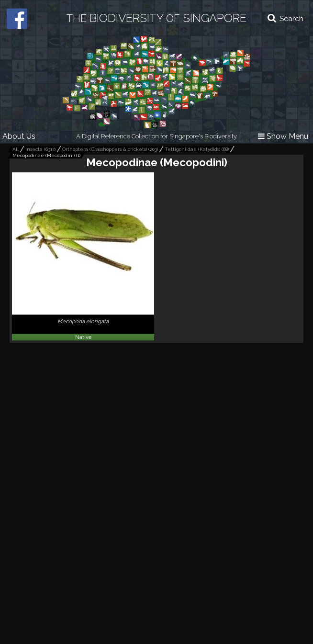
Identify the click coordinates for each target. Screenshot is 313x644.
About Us (19, 136)
